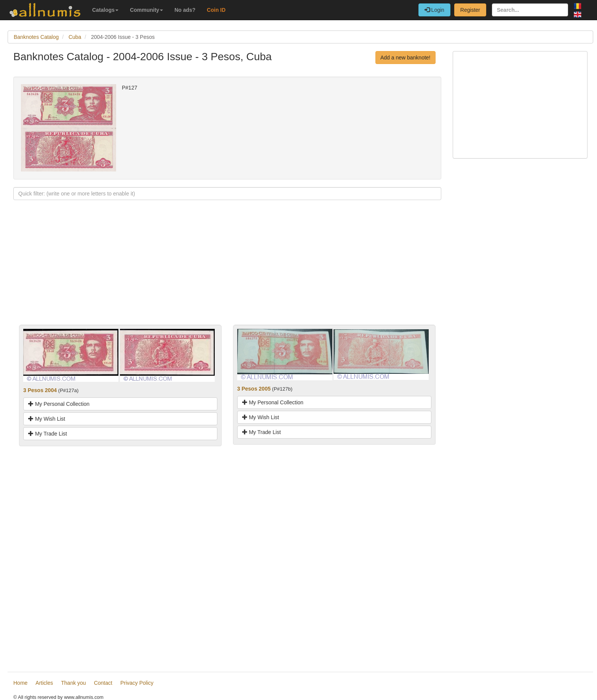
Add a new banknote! (405, 58)
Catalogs (105, 10)
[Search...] (530, 10)
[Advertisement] (227, 271)
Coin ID (216, 10)
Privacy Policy (137, 683)
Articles (44, 683)
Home (20, 683)
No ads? (185, 10)
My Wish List (47, 419)
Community (146, 10)
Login (434, 10)
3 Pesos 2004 (40, 390)
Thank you (73, 683)
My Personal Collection (59, 404)
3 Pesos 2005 (254, 389)
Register (470, 10)
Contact (103, 683)
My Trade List (48, 434)
